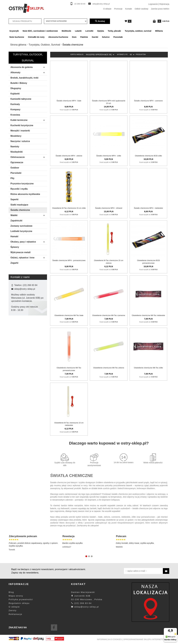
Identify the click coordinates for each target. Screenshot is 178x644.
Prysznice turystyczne (22, 184)
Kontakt (128, 9)
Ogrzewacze (17, 162)
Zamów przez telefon (160, 9)
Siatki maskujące (19, 205)
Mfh (15, 336)
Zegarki (14, 263)
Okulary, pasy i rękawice (28, 242)
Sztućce (106, 37)
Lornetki (89, 31)
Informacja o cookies (109, 639)
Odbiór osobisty (141, 9)
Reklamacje (15, 614)
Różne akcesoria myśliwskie (25, 194)
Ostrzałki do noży (36, 37)
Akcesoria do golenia (28, 67)
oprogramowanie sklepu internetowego (147, 639)
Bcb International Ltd (22, 331)
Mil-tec (16, 340)
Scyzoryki (14, 31)
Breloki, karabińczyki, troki (24, 78)
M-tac (16, 345)
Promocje (118, 9)
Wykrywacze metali (20, 252)
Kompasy (15, 109)
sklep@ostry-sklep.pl (101, 4)
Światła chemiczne (20, 210)
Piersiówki (16, 173)
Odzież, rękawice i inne (28, 258)
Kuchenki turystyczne (22, 125)
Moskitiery (16, 136)
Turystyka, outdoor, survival (138, 31)
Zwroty (13, 610)
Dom (74, 37)
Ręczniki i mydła (19, 189)
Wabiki (28, 216)
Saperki (14, 199)
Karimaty (15, 104)
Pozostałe (118, 37)
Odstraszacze (28, 157)
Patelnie (84, 37)
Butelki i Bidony (19, 83)
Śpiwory (15, 247)
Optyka (101, 31)
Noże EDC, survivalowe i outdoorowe (40, 31)
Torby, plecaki (114, 31)
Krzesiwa (15, 115)
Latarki (78, 31)
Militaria (159, 31)
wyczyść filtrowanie (28, 363)
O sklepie (107, 9)
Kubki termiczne (28, 120)
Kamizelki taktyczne (21, 99)
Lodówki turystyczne (21, 231)
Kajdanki (15, 94)
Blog (11, 592)
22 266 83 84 (80, 4)
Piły (12, 178)
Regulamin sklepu (19, 603)
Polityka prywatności (21, 599)
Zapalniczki (16, 221)
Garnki (95, 37)
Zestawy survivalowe (21, 226)
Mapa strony (16, 596)
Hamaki (14, 236)
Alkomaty (28, 73)
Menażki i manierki (20, 131)
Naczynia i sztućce (20, 141)
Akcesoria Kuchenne (58, 37)
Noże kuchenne (17, 37)
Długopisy (16, 88)
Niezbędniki (17, 152)
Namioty (15, 147)
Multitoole (66, 31)
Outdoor (15, 168)
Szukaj (100, 21)
